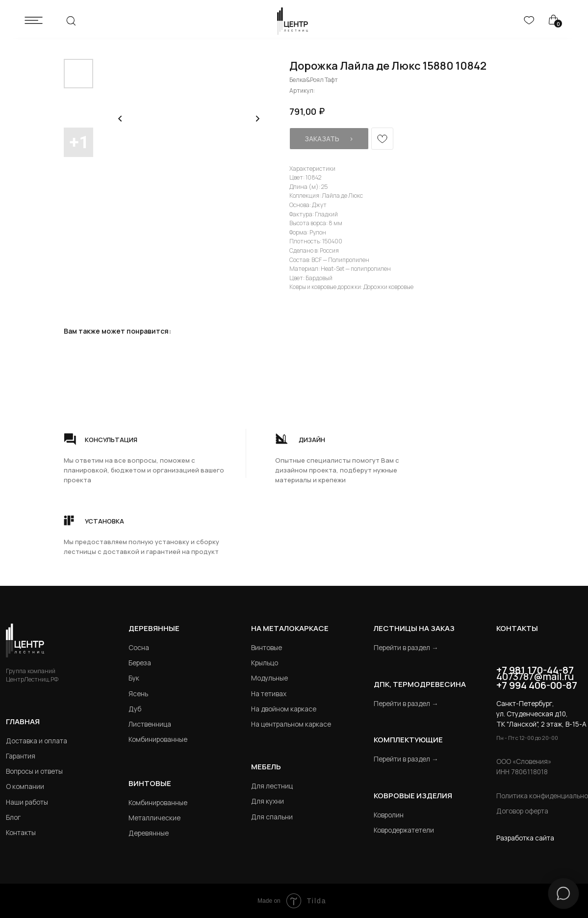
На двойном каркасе (284, 709)
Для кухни (268, 801)
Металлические (154, 818)
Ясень (138, 694)
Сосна (139, 647)
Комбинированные (158, 739)
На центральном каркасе (291, 724)
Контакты (21, 832)
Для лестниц (272, 786)
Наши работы (27, 802)
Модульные (269, 678)
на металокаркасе (290, 628)
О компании (25, 786)
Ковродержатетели (404, 830)
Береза (140, 663)
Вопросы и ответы (34, 771)
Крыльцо (265, 663)
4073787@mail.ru (535, 676)
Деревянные (154, 628)
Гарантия (21, 756)
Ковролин (389, 815)
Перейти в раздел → (406, 647)
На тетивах (269, 694)
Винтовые (267, 647)
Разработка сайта (525, 838)
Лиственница (150, 724)
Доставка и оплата (37, 741)
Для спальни (272, 817)
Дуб (135, 709)
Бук (134, 678)
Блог (13, 817)
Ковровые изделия (413, 795)
